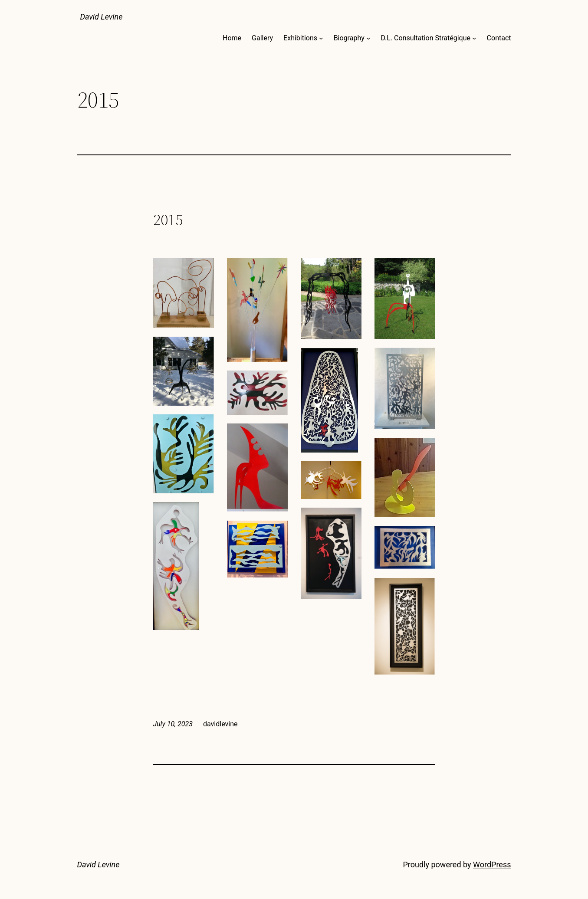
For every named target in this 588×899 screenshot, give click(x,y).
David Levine (102, 17)
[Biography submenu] (368, 38)
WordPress (492, 865)
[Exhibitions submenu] (321, 38)
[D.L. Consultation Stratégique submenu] (474, 38)
